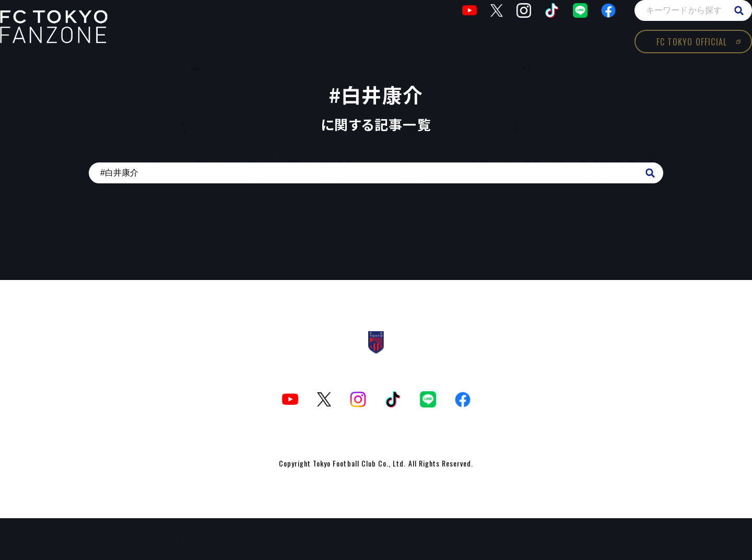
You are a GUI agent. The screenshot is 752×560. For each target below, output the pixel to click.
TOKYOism (85, 48)
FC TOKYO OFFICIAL (660, 63)
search (708, 31)
